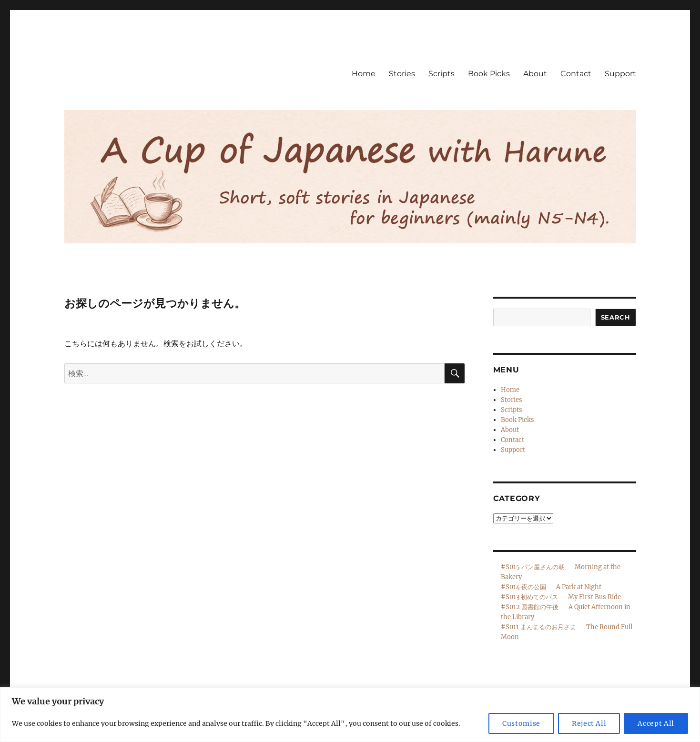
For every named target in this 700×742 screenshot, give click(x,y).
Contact (576, 74)
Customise (521, 723)
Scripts (441, 74)
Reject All (589, 723)
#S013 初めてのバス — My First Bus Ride (561, 597)
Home (364, 74)
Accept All (656, 723)
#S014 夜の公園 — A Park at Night (551, 587)
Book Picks (489, 74)
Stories (402, 74)
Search (616, 317)
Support (620, 74)
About (535, 74)
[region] (350, 715)
